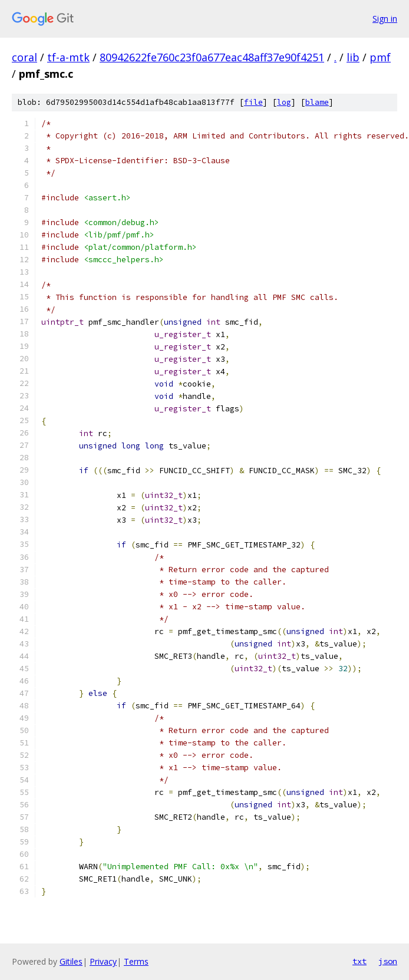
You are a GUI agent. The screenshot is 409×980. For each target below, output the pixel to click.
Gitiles (71, 961)
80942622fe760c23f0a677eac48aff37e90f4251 (212, 57)
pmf (380, 57)
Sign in (385, 19)
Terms (136, 961)
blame (317, 102)
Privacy (103, 961)
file (253, 102)
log (284, 102)
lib (353, 57)
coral (24, 57)
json (388, 961)
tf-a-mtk (68, 57)
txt (359, 961)
